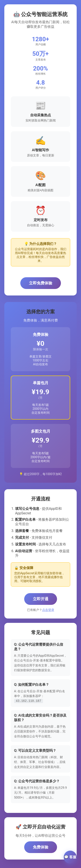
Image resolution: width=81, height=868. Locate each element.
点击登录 (48, 610)
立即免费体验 (41, 283)
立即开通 (41, 599)
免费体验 (41, 847)
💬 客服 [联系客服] (70, 857)
